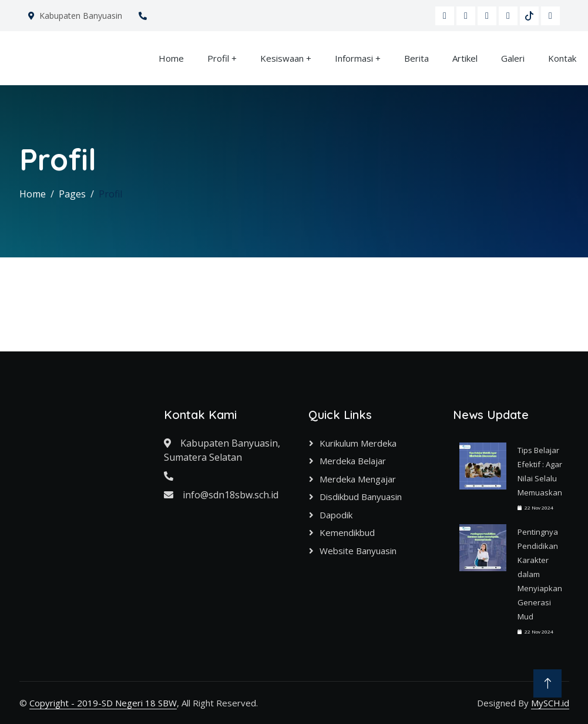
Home (171, 58)
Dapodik (336, 515)
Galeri (513, 58)
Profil (218, 58)
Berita (416, 58)
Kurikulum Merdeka (358, 443)
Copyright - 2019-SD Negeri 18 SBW (103, 703)
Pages (72, 194)
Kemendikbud (347, 532)
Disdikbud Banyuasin (361, 497)
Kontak (562, 58)
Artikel (465, 58)
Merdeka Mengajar (358, 479)
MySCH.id (550, 703)
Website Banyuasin (358, 551)
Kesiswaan (282, 58)
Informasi (354, 58)
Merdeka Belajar (353, 461)
